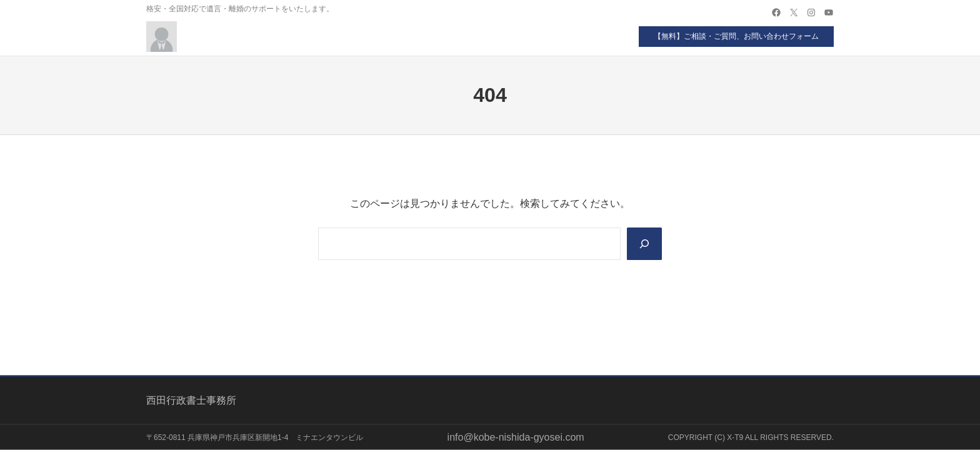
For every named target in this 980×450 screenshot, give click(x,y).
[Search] (644, 244)
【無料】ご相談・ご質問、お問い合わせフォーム (736, 36)
